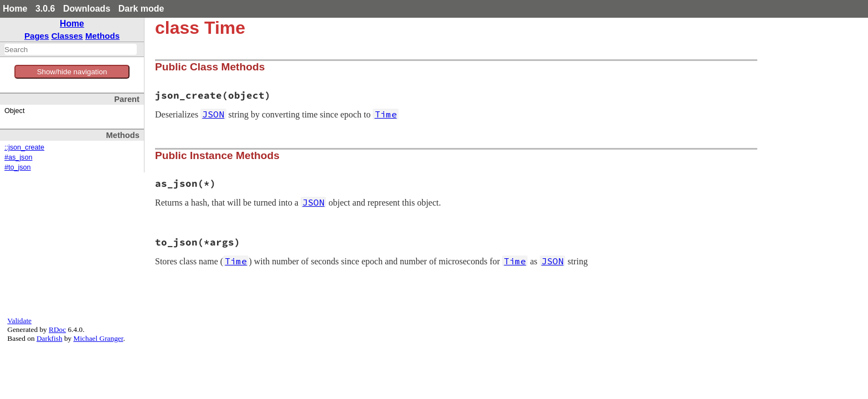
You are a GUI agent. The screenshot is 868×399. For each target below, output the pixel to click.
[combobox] (71, 49)
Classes (67, 36)
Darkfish (50, 338)
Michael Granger (99, 338)
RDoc (57, 329)
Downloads (87, 9)
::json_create (24, 147)
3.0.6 (45, 9)
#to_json (18, 167)
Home (15, 9)
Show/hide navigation (72, 72)
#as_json (18, 157)
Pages (37, 36)
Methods (102, 36)
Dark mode (141, 9)
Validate (19, 321)
